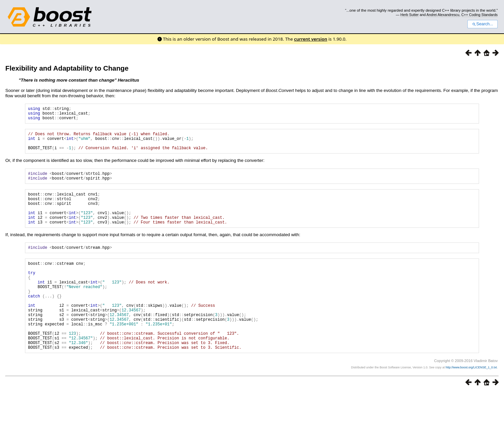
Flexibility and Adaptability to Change (67, 68)
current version (311, 39)
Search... (483, 24)
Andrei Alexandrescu (443, 15)
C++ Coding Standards (480, 15)
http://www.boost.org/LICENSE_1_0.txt (471, 403)
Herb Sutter (410, 15)
